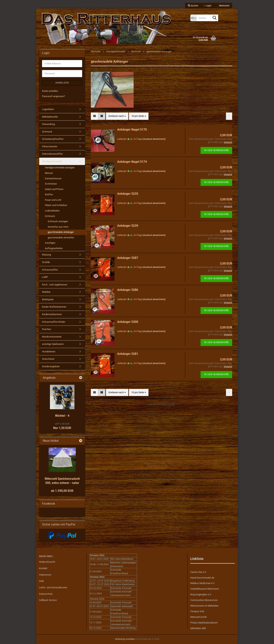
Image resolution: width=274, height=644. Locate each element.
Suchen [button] (193, 6)
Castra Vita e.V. (198, 572)
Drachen (47, 329)
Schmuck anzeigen (58, 221)
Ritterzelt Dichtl (198, 617)
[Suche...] (193, 18)
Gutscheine (48, 359)
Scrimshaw (51, 184)
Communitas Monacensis (204, 600)
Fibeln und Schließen (56, 205)
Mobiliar (46, 292)
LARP (45, 277)
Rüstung (46, 255)
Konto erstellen (50, 91)
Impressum (45, 575)
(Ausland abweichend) (154, 139)
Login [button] (208, 6)
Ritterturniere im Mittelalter (204, 606)
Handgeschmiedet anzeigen (60, 168)
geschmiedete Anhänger (61, 232)
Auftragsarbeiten (54, 248)
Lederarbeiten (52, 211)
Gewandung (48, 124)
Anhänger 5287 (128, 258)
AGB (41, 581)
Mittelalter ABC (198, 628)
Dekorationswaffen (52, 154)
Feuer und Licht (53, 200)
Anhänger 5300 (128, 322)
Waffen (49, 194)
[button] (95, 116)
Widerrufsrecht (47, 562)
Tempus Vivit (197, 611)
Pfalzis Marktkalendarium (204, 623)
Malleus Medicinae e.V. (203, 583)
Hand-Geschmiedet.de (202, 578)
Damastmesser (53, 178)
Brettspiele (48, 299)
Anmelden (62, 83)
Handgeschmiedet (52, 161)
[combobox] (117, 116)
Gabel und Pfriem (54, 189)
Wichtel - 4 (62, 416)
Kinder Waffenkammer (54, 307)
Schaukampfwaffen (53, 139)
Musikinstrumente (52, 337)
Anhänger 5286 (128, 290)
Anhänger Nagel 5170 (132, 130)
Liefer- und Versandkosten (53, 587)
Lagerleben (48, 109)
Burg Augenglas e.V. (201, 594)
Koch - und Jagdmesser (55, 285)
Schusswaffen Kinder (54, 322)
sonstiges (50, 243)
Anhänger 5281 (128, 354)
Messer (49, 173)
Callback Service (48, 600)
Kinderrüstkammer (52, 314)
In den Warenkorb (216, 150)
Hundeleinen (49, 352)
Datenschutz (46, 594)
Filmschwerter (50, 146)
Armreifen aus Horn (58, 227)
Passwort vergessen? (54, 96)
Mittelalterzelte (50, 117)
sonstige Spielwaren (53, 344)
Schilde (46, 262)
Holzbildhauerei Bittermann (205, 589)
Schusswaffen (50, 270)
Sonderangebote (51, 366)
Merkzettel (223, 6)
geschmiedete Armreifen (61, 238)
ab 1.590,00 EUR (62, 491)
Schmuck (47, 132)
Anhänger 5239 (128, 226)
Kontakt (43, 568)
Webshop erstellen (125, 639)
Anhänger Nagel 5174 (132, 162)
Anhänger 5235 (128, 194)
